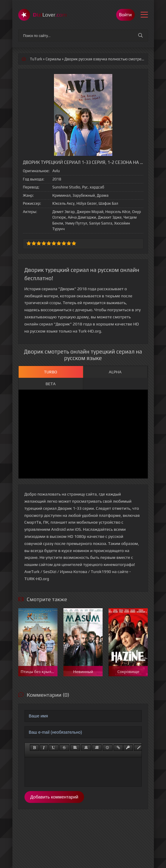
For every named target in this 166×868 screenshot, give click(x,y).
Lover (50, 15)
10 (74, 243)
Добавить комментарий (54, 797)
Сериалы (53, 59)
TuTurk (36, 59)
